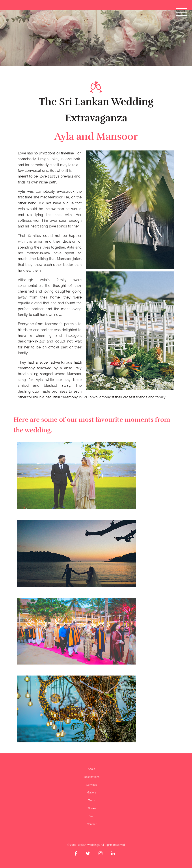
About (92, 769)
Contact (92, 824)
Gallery (92, 793)
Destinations (92, 777)
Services (92, 785)
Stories (92, 808)
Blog (92, 816)
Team (92, 800)
